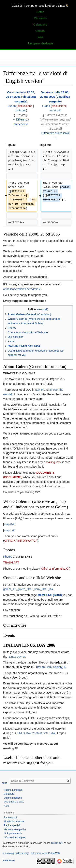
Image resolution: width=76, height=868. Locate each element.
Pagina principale (13, 790)
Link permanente (13, 833)
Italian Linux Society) (50, 667)
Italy (38, 390)
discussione (25, 106)
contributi (20, 110)
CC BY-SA (57, 843)
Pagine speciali (12, 825)
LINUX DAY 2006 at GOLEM (35, 733)
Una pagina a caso (14, 802)
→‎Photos (21, 115)
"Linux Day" (15, 657)
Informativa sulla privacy (16, 853)
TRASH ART (11, 563)
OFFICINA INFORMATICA (21, 541)
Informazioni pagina (14, 837)
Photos (8, 557)
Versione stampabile (15, 829)
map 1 (8, 530)
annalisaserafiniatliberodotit (20, 289)
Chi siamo (40, 18)
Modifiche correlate (14, 822)
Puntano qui (10, 817)
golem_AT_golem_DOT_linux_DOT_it (27, 589)
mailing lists (53, 462)
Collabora (9, 794)
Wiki (40, 37)
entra (5, 783)
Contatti (40, 31)
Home (40, 12)
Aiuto (7, 806)
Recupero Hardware (40, 43)
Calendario (40, 25)
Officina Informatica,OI (55, 569)
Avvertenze (9, 860)
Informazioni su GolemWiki (45, 853)
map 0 (8, 524)
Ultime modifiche (13, 798)
